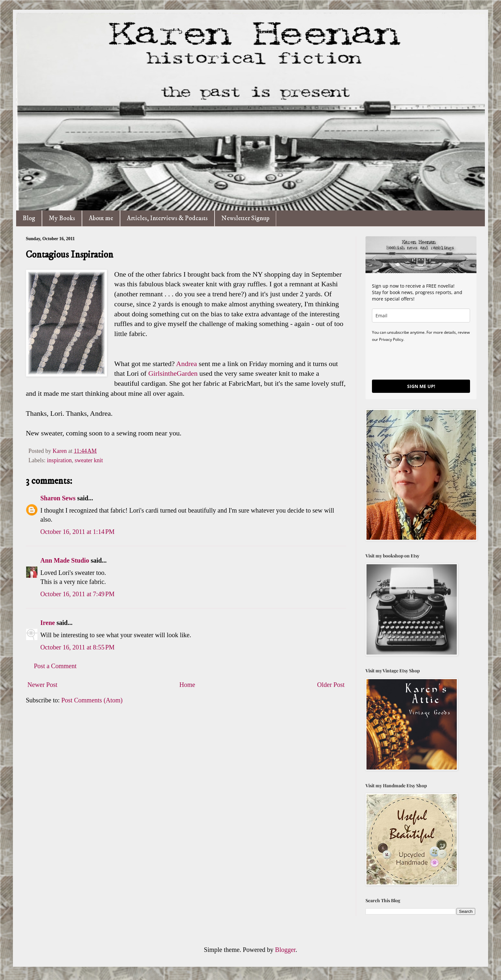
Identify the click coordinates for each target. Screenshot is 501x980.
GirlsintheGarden (174, 373)
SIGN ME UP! (421, 386)
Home (187, 685)
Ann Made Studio (65, 560)
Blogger (285, 950)
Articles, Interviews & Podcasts (167, 218)
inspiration (59, 460)
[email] (421, 316)
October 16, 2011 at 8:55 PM (77, 647)
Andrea (187, 364)
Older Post (331, 685)
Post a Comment (55, 666)
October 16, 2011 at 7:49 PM (77, 594)
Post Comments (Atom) (92, 700)
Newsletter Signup (245, 218)
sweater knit (89, 460)
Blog (29, 218)
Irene (48, 623)
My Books (62, 218)
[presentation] (421, 361)
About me (101, 218)
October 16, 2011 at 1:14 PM (77, 532)
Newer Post (42, 685)
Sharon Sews (58, 498)
